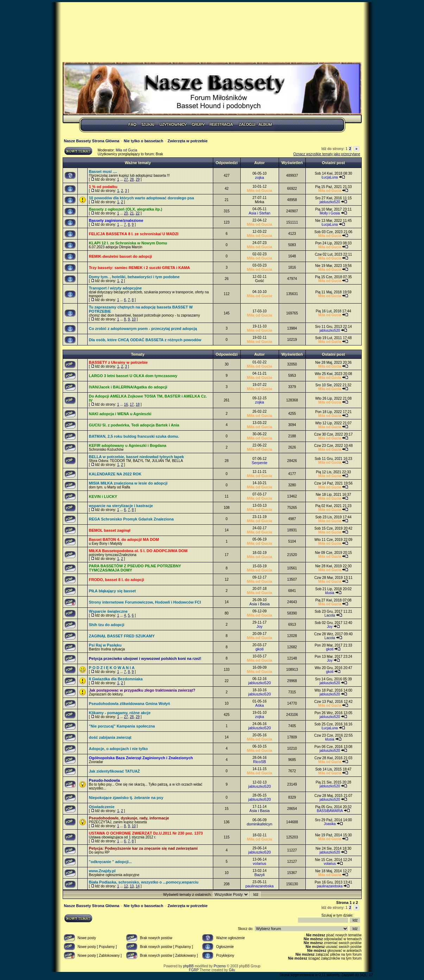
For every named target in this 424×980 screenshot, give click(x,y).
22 (138, 213)
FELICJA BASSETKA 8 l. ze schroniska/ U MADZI (134, 234)
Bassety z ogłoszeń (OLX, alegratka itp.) (126, 209)
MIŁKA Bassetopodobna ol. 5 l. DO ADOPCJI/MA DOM (138, 551)
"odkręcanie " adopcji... (110, 862)
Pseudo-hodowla (105, 780)
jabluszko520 (330, 202)
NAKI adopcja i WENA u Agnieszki (120, 414)
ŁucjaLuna (330, 177)
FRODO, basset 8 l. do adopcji (117, 580)
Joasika (330, 824)
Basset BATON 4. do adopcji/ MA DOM (124, 539)
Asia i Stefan (260, 213)
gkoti (260, 649)
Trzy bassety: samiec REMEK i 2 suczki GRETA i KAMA (140, 268)
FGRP (194, 970)
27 (126, 179)
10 (134, 319)
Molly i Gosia (330, 213)
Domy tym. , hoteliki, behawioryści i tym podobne (134, 277)
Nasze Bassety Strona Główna (92, 141)
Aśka (259, 705)
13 (132, 886)
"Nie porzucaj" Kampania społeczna (122, 726)
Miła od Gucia (126, 150)
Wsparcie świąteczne (108, 611)
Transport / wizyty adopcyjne (115, 288)
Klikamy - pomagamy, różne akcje (120, 713)
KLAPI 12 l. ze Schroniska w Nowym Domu (128, 243)
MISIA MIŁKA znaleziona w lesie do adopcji (128, 483)
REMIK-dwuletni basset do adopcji (121, 256)
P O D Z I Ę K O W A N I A (112, 668)
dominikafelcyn (260, 824)
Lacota (330, 615)
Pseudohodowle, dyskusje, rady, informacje (129, 818)
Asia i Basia (260, 604)
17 (132, 404)
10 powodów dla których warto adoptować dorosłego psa (142, 198)
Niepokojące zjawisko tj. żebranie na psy (126, 798)
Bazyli (260, 875)
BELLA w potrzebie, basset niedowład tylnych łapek (137, 457)
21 (132, 213)
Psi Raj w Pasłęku (105, 645)
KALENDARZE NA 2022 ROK (115, 474)
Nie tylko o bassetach (143, 141)
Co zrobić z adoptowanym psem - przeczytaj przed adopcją (143, 329)
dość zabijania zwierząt (110, 737)
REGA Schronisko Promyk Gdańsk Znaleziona (131, 519)
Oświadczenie (102, 807)
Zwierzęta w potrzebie (188, 141)
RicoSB (260, 762)
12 (126, 886)
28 (132, 179)
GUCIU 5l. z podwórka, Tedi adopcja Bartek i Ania (134, 425)
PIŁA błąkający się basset (113, 591)
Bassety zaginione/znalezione (116, 220)
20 (126, 213)
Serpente (260, 463)
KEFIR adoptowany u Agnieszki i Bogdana (128, 445)
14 (138, 886)
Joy (260, 626)
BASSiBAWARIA (330, 811)
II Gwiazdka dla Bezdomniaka (116, 679)
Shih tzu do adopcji (107, 625)
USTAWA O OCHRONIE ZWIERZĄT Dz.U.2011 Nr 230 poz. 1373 (146, 833)
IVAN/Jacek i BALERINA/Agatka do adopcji (128, 387)
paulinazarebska (259, 886)
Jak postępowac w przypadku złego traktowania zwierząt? (142, 690)
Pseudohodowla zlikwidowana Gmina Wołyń (130, 704)
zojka (260, 177)
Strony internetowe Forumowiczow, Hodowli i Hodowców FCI (145, 602)
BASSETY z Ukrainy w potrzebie (118, 362)
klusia (330, 593)
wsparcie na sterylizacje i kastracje (121, 506)
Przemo (220, 966)
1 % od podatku (103, 187)
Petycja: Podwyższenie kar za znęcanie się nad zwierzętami (143, 848)
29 (138, 179)
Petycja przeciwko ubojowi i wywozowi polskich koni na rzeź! (145, 658)
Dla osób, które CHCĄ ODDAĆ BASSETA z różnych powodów (145, 340)
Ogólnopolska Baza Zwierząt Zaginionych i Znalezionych (141, 758)
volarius (260, 863)
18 (138, 404)
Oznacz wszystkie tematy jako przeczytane (327, 154)
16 (126, 404)
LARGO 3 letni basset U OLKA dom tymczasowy (133, 376)
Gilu (232, 970)
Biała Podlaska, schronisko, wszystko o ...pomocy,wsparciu (144, 882)
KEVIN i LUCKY (103, 497)
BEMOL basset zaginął (110, 530)
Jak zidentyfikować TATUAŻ (115, 771)
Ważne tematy (138, 163)
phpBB (188, 966)
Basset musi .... (103, 171)
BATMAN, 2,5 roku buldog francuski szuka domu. (134, 436)
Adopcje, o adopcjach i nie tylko (118, 749)
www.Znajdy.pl (102, 871)
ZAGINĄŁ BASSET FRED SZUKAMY (122, 636)
